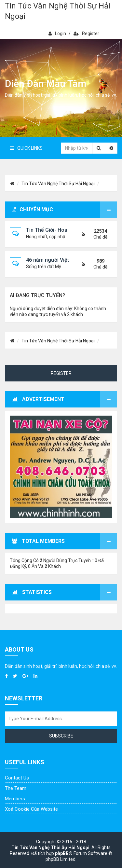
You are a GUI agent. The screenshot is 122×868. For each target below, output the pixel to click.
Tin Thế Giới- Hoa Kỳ (50, 230)
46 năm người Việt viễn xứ (57, 260)
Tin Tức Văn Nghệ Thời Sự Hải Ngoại (58, 11)
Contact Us (17, 778)
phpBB (62, 853)
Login (57, 34)
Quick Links (26, 148)
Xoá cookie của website (31, 809)
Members (15, 799)
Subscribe (61, 736)
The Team (16, 788)
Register (86, 34)
